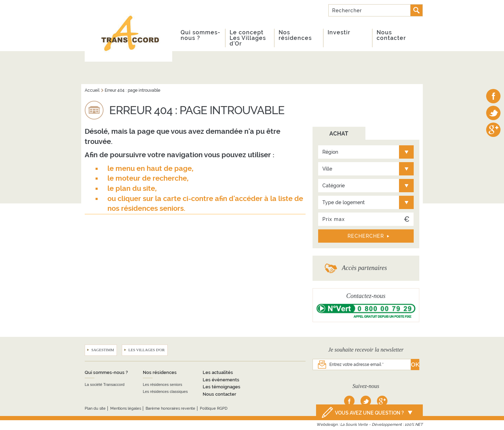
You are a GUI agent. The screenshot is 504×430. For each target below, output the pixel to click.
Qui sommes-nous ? (201, 35)
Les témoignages (222, 387)
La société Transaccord (105, 384)
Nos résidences (295, 35)
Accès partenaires (365, 268)
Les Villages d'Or (147, 350)
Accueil (92, 90)
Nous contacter (391, 35)
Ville (327, 169)
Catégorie (334, 186)
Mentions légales (126, 408)
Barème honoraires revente (170, 408)
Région (330, 152)
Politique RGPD (214, 408)
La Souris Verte (354, 425)
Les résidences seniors (163, 384)
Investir (339, 32)
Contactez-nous (366, 296)
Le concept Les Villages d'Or (248, 38)
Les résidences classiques (165, 391)
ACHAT (339, 134)
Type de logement (344, 202)
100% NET (414, 425)
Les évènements (221, 380)
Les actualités (218, 372)
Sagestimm (103, 350)
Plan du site (95, 408)
